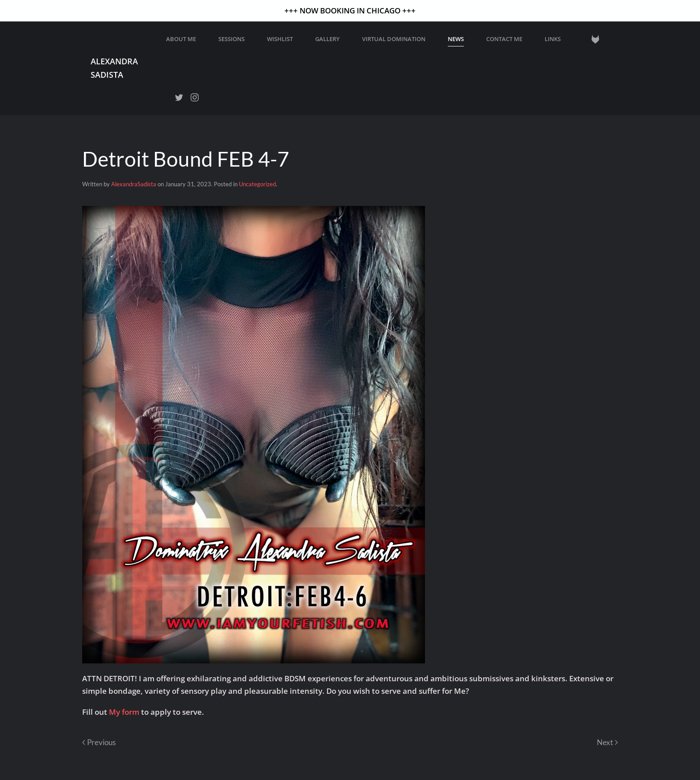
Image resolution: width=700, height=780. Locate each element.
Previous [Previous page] (99, 742)
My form (124, 712)
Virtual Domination (394, 39)
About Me (181, 39)
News (456, 39)
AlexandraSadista (134, 184)
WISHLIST (280, 39)
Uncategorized (257, 184)
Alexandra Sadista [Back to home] (114, 68)
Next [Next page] (607, 742)
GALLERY (327, 39)
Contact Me (504, 39)
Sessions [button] (231, 39)
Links (553, 39)
